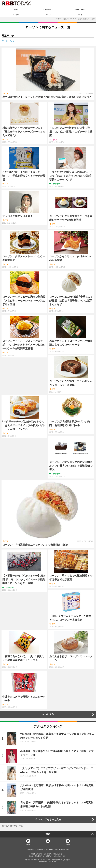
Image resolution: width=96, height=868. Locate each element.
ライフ (48, 15)
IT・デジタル (48, 9)
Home (28, 844)
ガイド (80, 15)
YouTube (68, 844)
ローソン (10, 41)
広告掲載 (40, 849)
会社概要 (49, 849)
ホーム (16, 9)
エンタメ (16, 15)
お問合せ (31, 849)
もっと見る (48, 714)
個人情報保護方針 (62, 849)
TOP (48, 834)
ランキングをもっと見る (48, 819)
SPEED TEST (80, 9)
